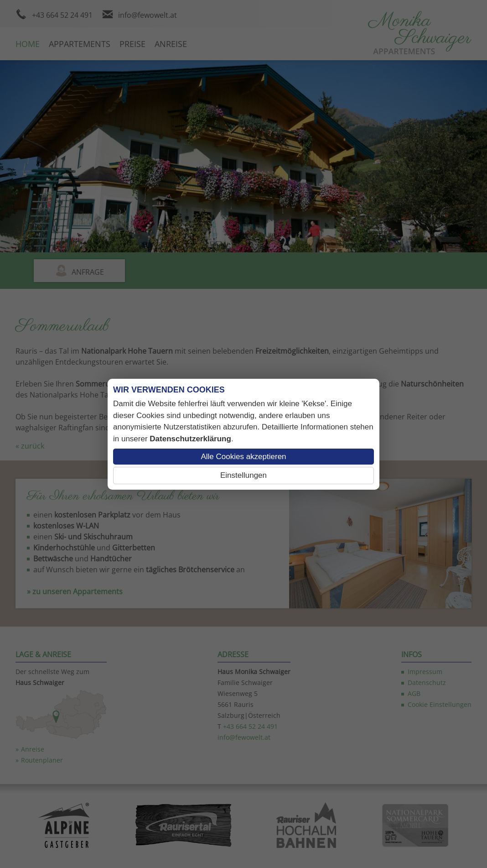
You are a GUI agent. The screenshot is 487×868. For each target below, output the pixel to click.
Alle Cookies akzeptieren (243, 457)
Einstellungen (243, 475)
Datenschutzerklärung (190, 439)
